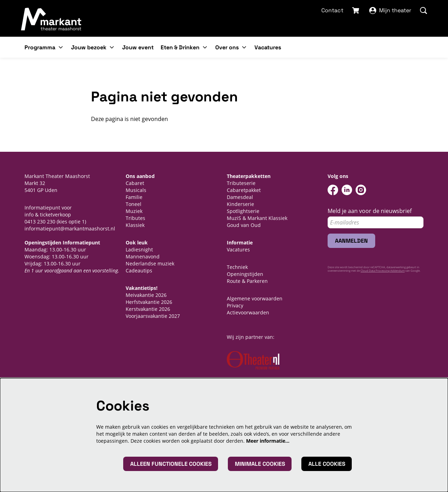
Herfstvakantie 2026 (149, 302)
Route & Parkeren (247, 281)
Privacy (235, 305)
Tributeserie (241, 183)
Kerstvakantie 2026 (148, 309)
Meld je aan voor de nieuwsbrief (370, 211)
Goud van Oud (244, 225)
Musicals (136, 190)
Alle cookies (327, 464)
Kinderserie (240, 204)
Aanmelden (351, 241)
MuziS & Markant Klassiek (257, 218)
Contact (332, 10)
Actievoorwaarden (248, 312)
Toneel (134, 204)
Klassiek (135, 225)
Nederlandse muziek (150, 263)
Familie (134, 197)
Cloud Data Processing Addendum (383, 270)
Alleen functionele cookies (171, 464)
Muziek (134, 211)
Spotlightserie (243, 211)
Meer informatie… (268, 441)
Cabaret (135, 183)
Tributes (135, 218)
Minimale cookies (260, 464)
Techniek (237, 267)
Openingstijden (245, 274)
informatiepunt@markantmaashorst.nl (70, 229)
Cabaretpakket (244, 190)
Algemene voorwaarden (255, 298)
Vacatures (238, 249)
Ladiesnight (139, 249)
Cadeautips (139, 270)
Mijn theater (390, 10)
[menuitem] (138, 47)
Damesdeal (240, 197)
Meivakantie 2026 (146, 295)
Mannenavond (143, 256)
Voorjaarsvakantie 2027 (153, 316)
